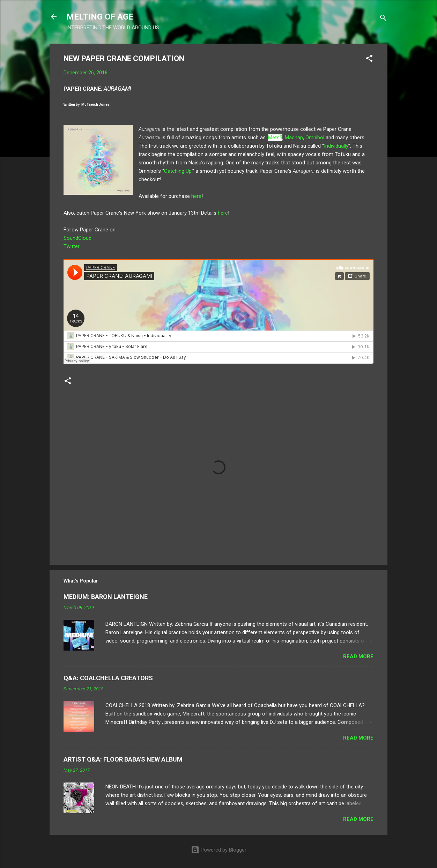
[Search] (383, 19)
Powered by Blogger (219, 850)
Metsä (275, 138)
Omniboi (316, 138)
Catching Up (178, 171)
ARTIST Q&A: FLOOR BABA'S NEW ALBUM (123, 759)
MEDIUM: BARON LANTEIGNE (106, 597)
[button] (369, 60)
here (196, 196)
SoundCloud (77, 238)
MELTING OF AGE (100, 17)
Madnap (294, 138)
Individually (336, 146)
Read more (358, 656)
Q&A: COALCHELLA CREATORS (108, 678)
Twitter (72, 246)
